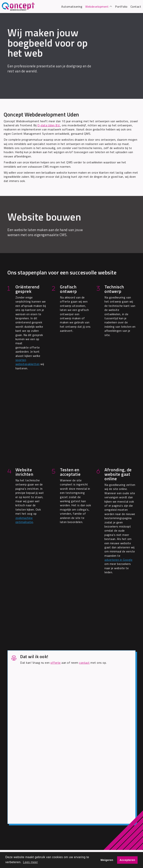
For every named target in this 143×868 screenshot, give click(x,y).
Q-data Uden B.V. (49, 125)
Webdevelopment (97, 7)
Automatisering (72, 7)
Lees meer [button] (30, 862)
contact (84, 663)
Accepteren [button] (127, 860)
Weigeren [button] (107, 860)
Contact (136, 7)
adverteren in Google (118, 560)
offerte (56, 663)
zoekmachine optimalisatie (24, 520)
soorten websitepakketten (28, 362)
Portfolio (121, 7)
